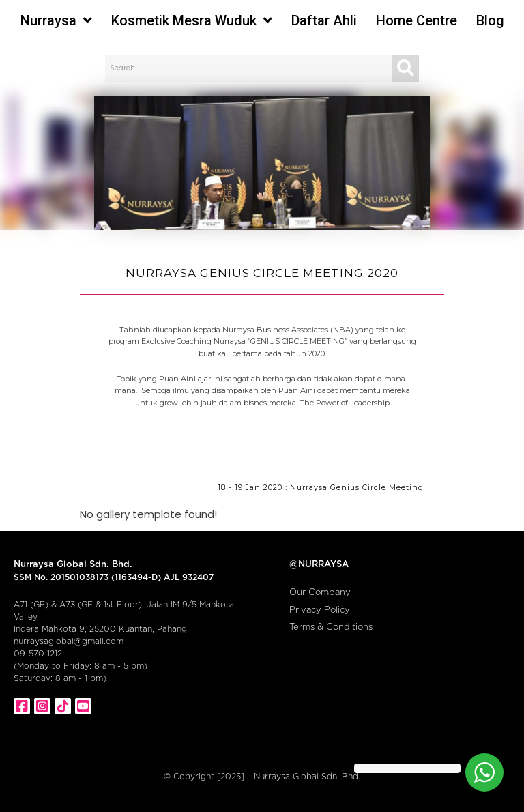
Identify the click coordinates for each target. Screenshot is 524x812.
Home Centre (417, 20)
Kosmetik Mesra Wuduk (192, 20)
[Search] (405, 68)
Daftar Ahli (324, 20)
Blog (490, 20)
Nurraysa (56, 20)
